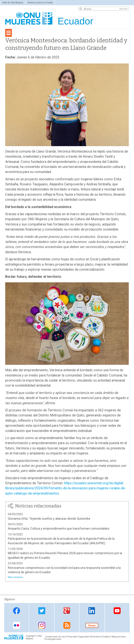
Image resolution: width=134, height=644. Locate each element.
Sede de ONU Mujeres (13, 3)
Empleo (106, 637)
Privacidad (72, 637)
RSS (67, 625)
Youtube (117, 611)
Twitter (42, 611)
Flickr (17, 625)
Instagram (42, 625)
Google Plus (67, 611)
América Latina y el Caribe (40, 3)
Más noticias (14, 577)
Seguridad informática (90, 637)
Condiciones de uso (55, 637)
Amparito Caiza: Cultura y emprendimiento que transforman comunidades (59, 528)
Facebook (17, 611)
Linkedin (92, 611)
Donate (92, 625)
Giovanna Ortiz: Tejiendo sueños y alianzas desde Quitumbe (49, 519)
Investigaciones (53, 639)
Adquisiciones (119, 637)
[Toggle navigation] (9, 33)
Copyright (30, 636)
